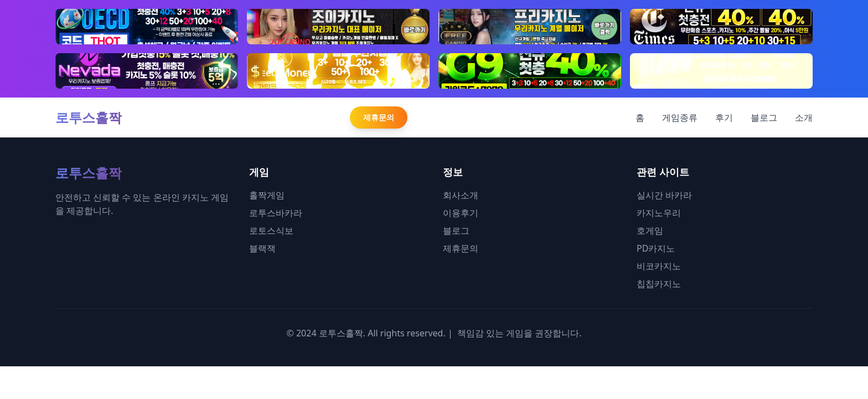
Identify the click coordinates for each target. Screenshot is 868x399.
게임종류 (680, 117)
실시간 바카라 (664, 195)
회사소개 (461, 195)
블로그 (764, 117)
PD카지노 (656, 248)
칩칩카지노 (659, 284)
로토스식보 (271, 231)
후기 (724, 117)
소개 (804, 117)
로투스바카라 (276, 213)
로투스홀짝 (89, 117)
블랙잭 (262, 248)
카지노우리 (659, 213)
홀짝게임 (267, 195)
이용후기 (461, 213)
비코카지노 (659, 266)
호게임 (650, 231)
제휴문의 (379, 117)
